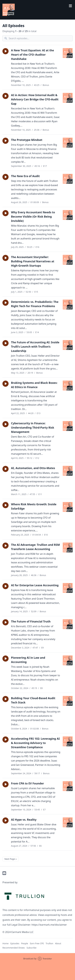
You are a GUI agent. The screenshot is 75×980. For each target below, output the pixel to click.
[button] (6, 51)
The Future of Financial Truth (31, 621)
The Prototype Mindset (27, 140)
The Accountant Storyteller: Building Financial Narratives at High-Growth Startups (33, 261)
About (58, 943)
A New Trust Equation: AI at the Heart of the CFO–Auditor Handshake (33, 55)
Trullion (49, 943)
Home (6, 943)
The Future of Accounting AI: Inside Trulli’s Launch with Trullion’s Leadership (35, 347)
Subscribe (32, 948)
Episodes (15, 943)
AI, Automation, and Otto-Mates (33, 468)
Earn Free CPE (37, 943)
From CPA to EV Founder (27, 783)
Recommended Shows (14, 948)
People (25, 943)
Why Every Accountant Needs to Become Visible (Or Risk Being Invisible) (33, 217)
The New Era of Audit (25, 176)
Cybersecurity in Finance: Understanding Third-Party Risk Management (33, 428)
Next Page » (11, 859)
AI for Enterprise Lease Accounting (35, 585)
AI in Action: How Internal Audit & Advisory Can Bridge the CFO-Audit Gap (35, 99)
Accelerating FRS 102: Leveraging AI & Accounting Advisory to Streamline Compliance (35, 743)
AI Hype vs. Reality (24, 820)
